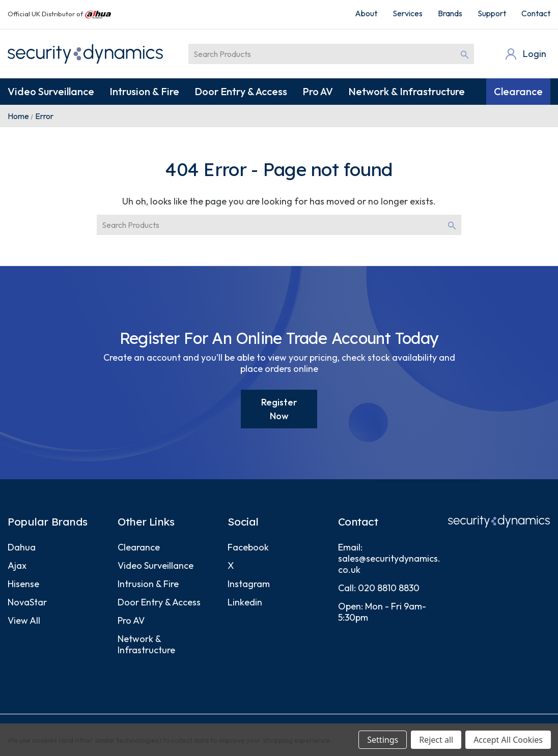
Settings (383, 740)
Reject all (436, 740)
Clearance (518, 91)
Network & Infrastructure (407, 91)
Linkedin (245, 602)
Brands (450, 13)
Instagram (249, 584)
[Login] (525, 54)
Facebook (248, 547)
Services (408, 13)
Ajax (17, 565)
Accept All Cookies (508, 740)
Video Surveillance (51, 91)
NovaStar (27, 602)
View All (24, 620)
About (366, 13)
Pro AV (318, 91)
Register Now (279, 409)
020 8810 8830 (389, 588)
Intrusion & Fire (144, 91)
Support (492, 13)
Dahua (22, 547)
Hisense (23, 584)
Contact (536, 13)
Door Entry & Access (241, 91)
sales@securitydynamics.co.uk (389, 564)
